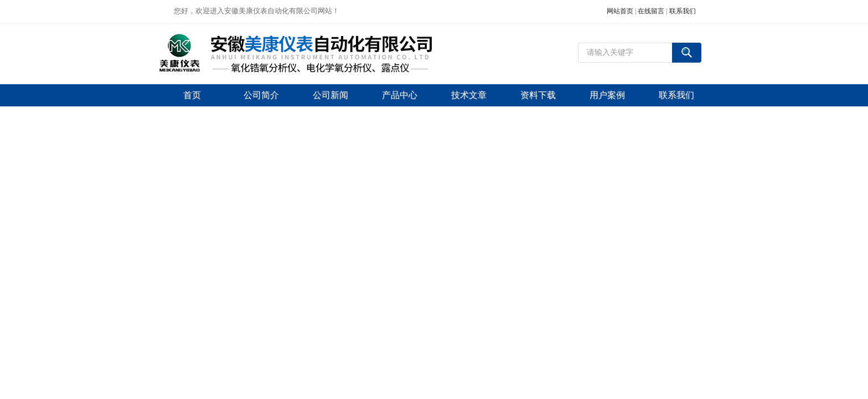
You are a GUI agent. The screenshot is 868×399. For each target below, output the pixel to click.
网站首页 (620, 11)
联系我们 (683, 11)
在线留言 (651, 11)
